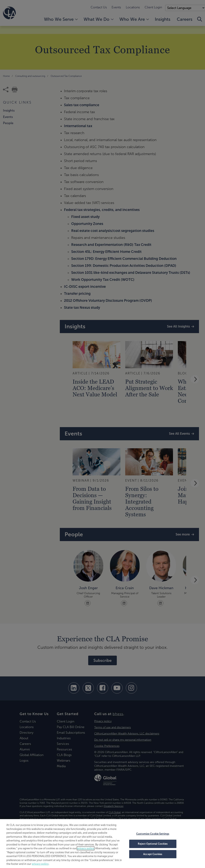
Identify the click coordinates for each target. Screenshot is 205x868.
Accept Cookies (153, 854)
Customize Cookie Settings (153, 834)
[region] (102, 844)
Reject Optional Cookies (153, 844)
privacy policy (86, 848)
